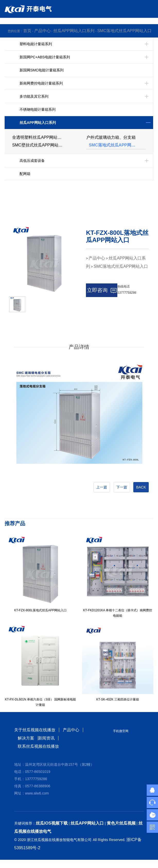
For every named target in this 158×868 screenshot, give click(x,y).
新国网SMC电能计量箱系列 (42, 70)
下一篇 (122, 487)
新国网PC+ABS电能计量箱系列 (45, 57)
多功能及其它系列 (34, 96)
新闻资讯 (46, 738)
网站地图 (8, 864)
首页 (27, 31)
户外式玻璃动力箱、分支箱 (111, 137)
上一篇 (102, 487)
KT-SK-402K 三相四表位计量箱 (118, 699)
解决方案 (26, 738)
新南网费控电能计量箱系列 (41, 83)
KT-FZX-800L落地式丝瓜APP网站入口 (40, 610)
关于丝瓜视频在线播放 (35, 730)
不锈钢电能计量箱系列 (38, 109)
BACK (141, 487)
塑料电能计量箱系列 (36, 44)
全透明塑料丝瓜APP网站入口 (39, 137)
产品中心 (42, 31)
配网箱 (25, 174)
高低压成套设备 (32, 161)
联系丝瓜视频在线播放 (38, 746)
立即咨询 (102, 290)
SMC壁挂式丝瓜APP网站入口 (39, 145)
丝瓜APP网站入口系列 (74, 31)
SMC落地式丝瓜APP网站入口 (125, 31)
